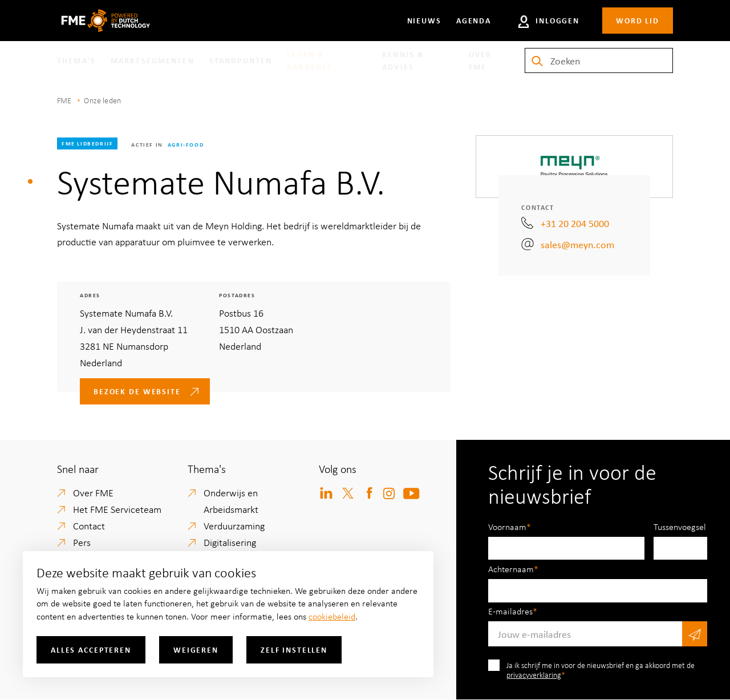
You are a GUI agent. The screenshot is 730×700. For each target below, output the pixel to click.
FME (64, 100)
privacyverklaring (534, 675)
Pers (82, 542)
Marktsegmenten (153, 60)
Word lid (638, 20)
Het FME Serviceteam (117, 509)
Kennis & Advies (403, 60)
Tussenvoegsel (680, 527)
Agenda (474, 20)
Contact (89, 525)
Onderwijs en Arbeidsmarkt (231, 501)
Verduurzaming (234, 525)
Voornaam (507, 527)
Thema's (76, 60)
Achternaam (511, 569)
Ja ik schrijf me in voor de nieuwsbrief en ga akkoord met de (601, 670)
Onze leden (102, 100)
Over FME (480, 60)
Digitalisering (230, 542)
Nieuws (424, 20)
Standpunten (241, 60)
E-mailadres (510, 611)
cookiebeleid (332, 616)
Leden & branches (310, 60)
